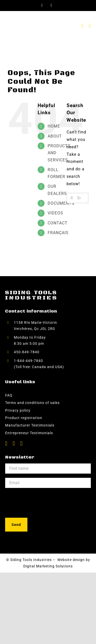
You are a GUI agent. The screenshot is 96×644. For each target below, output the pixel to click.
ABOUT (55, 136)
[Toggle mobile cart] (83, 26)
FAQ (9, 395)
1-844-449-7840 (29, 361)
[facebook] (6, 443)
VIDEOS (55, 213)
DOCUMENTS (61, 203)
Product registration (24, 418)
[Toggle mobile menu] (90, 26)
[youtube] (14, 443)
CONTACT (58, 223)
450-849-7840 (27, 352)
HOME (54, 126)
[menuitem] (53, 233)
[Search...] (77, 198)
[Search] (72, 198)
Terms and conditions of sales (32, 403)
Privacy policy (18, 410)
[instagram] (22, 443)
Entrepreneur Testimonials (29, 433)
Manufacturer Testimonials (30, 425)
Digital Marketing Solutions (48, 566)
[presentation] (44, 502)
